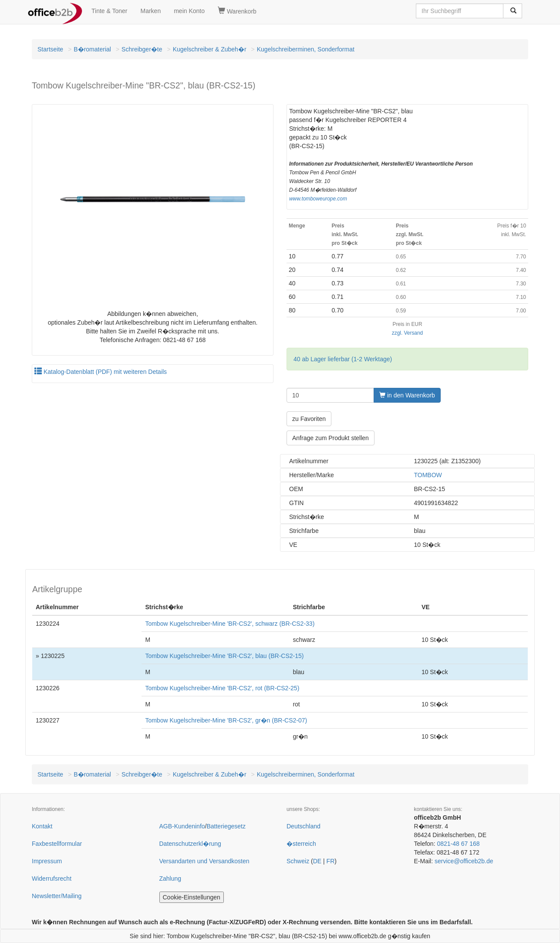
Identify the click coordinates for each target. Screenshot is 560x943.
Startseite (50, 49)
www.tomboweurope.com (318, 199)
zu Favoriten (309, 419)
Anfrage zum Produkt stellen (331, 438)
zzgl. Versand (407, 333)
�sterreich (301, 844)
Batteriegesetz (226, 826)
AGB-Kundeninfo (182, 826)
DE (317, 861)
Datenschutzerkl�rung (190, 844)
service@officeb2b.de (464, 861)
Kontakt (42, 826)
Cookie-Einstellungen (192, 897)
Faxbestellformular (57, 844)
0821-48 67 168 (458, 844)
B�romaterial (92, 49)
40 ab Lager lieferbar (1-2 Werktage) (343, 359)
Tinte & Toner (110, 11)
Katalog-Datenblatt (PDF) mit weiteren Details (101, 372)
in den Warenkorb (407, 395)
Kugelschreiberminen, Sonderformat (306, 49)
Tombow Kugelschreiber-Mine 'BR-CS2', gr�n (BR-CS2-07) (226, 720)
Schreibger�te (142, 49)
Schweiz (298, 861)
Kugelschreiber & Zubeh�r (210, 49)
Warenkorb (237, 11)
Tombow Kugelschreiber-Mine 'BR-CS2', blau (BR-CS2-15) (224, 656)
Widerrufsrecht (52, 879)
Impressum (47, 861)
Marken (151, 11)
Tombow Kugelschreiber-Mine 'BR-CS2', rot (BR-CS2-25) (222, 688)
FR (331, 861)
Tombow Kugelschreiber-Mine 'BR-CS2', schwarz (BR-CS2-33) (230, 624)
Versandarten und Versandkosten (204, 861)
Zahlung (170, 879)
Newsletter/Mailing (57, 896)
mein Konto (189, 11)
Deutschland (304, 826)
